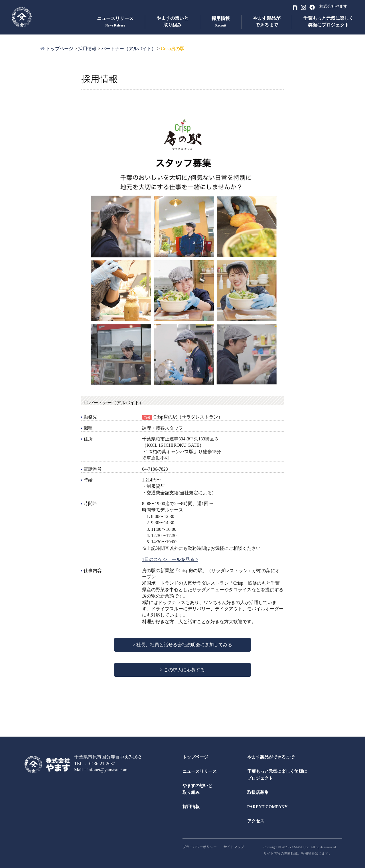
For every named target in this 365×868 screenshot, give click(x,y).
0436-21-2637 (102, 764)
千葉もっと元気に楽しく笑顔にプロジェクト (328, 22)
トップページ (195, 757)
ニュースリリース (200, 771)
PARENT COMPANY (267, 807)
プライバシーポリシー (200, 847)
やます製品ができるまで (267, 22)
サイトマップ (234, 847)
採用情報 (191, 807)
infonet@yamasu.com (107, 770)
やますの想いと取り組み (173, 22)
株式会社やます (333, 6)
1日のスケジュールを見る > (170, 559)
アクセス (256, 821)
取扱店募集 (258, 792)
